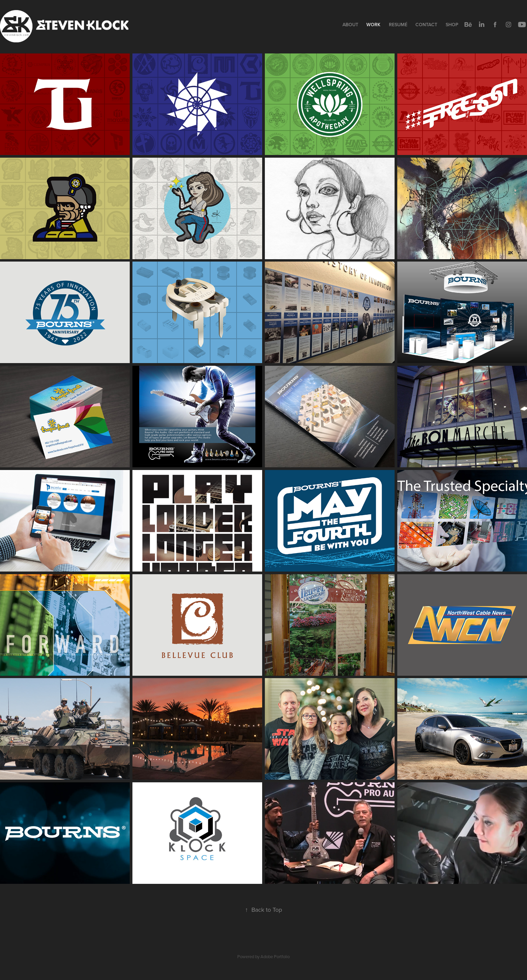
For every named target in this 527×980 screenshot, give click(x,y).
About (350, 25)
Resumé (398, 25)
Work (373, 25)
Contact (426, 25)
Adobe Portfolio (275, 956)
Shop (452, 25)
